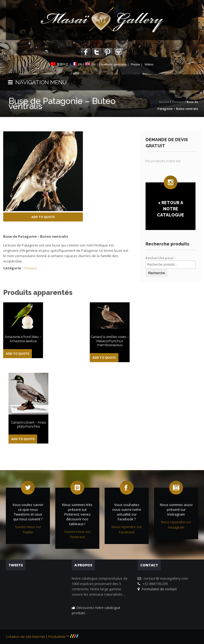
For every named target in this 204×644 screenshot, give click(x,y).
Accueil (164, 102)
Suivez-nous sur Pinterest (77, 534)
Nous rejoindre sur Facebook (127, 529)
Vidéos (149, 64)
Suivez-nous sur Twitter (28, 529)
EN (93, 64)
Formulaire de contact (158, 589)
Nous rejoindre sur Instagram (176, 525)
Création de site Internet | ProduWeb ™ (42, 637)
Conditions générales (112, 64)
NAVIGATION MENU (37, 82)
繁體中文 (63, 64)
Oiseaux (178, 102)
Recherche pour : (161, 258)
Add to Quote (43, 217)
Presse (135, 64)
